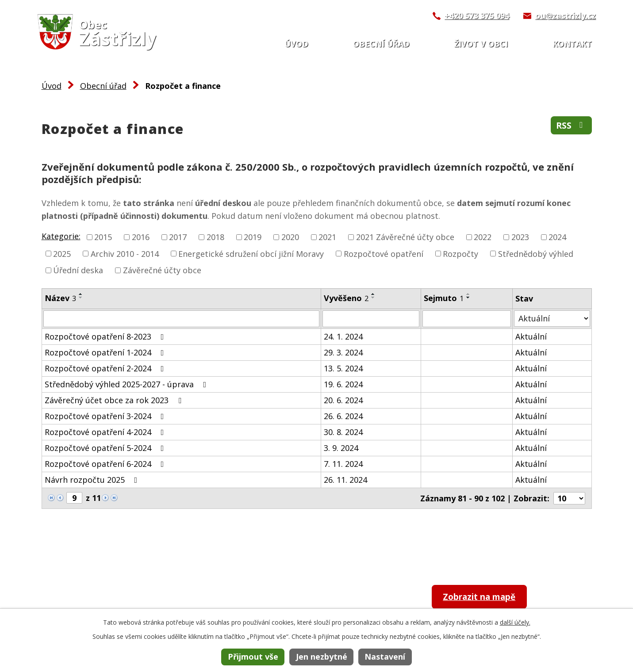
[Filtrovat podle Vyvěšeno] (371, 319)
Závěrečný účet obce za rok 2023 (115, 400)
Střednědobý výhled (536, 253)
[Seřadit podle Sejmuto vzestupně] (468, 294)
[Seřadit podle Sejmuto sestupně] (468, 298)
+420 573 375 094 (477, 15)
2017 (178, 237)
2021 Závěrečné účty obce (405, 237)
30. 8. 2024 (343, 432)
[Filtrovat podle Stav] (552, 319)
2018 (215, 237)
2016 (141, 237)
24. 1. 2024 (343, 336)
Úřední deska (78, 270)
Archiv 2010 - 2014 (125, 253)
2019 (253, 237)
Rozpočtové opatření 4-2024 (106, 432)
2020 (290, 237)
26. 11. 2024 (345, 480)
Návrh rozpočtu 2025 (93, 480)
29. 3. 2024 (343, 352)
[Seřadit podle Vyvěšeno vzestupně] (373, 294)
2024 (557, 237)
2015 (103, 237)
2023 (520, 237)
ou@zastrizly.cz (566, 15)
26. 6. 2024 (343, 416)
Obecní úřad (381, 44)
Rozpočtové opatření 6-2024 (106, 464)
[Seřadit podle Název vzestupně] (81, 294)
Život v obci (481, 44)
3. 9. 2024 (341, 448)
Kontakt (572, 44)
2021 (327, 237)
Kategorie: (61, 236)
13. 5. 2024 (343, 368)
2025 (62, 253)
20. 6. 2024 (343, 400)
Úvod (296, 44)
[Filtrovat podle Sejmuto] (467, 319)
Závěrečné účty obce (162, 270)
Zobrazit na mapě (485, 598)
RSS (571, 126)
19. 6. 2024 (343, 384)
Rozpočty (460, 253)
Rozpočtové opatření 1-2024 (106, 352)
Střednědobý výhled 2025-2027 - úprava (127, 384)
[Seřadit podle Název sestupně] (81, 298)
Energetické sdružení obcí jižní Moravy (251, 253)
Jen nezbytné (322, 657)
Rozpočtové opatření (384, 253)
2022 (483, 237)
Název (60, 298)
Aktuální (531, 336)
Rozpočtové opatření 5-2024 (106, 448)
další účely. (515, 622)
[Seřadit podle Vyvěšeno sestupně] (373, 298)
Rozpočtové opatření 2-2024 (106, 368)
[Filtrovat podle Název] (182, 319)
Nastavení (385, 657)
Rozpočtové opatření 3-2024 (106, 416)
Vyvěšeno (346, 298)
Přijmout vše (253, 657)
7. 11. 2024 (343, 464)
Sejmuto (444, 298)
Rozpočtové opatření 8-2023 (106, 336)
